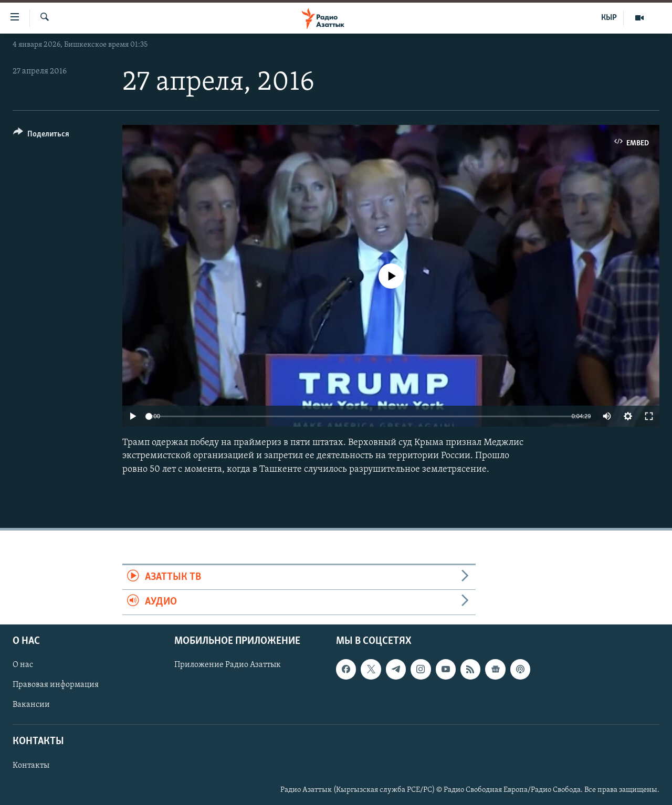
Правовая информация (56, 685)
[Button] (41, 136)
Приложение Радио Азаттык (228, 665)
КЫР (609, 18)
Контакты (31, 765)
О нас (23, 665)
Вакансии (31, 705)
